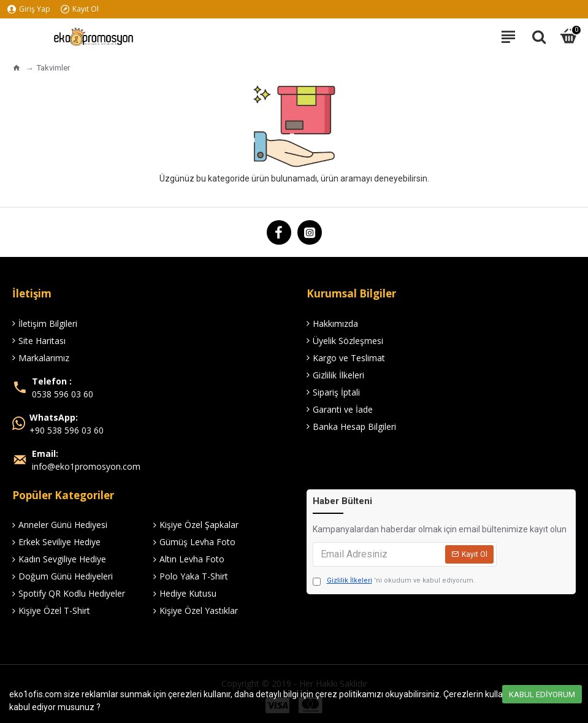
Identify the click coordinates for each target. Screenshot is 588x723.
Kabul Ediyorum (542, 694)
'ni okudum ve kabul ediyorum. (394, 581)
